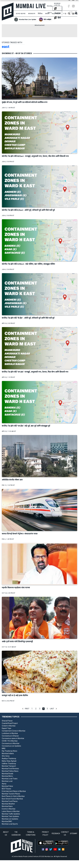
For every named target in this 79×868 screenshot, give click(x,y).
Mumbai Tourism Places (11, 794)
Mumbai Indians (8, 753)
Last (52, 709)
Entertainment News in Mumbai (14, 791)
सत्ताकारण (32, 14)
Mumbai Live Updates (10, 819)
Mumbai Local (7, 781)
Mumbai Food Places (10, 801)
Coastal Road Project (10, 723)
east (6, 47)
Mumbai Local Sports (10, 824)
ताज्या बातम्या (21, 14)
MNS (4, 748)
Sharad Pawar (7, 721)
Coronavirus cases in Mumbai (13, 738)
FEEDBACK (56, 833)
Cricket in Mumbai (9, 726)
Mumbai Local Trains (10, 779)
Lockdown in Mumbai (10, 733)
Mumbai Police (7, 786)
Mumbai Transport (9, 766)
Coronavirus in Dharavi (10, 736)
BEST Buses (6, 789)
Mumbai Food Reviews (10, 769)
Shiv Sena (6, 756)
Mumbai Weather (8, 804)
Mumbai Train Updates (10, 816)
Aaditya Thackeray (9, 758)
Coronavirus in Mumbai (11, 743)
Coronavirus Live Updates (11, 746)
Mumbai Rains (7, 806)
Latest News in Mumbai (11, 811)
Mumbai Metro (7, 776)
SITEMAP (74, 833)
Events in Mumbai (9, 809)
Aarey (4, 784)
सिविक (40, 14)
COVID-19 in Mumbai (10, 741)
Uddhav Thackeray (9, 764)
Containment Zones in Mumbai (14, 731)
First (27, 709)
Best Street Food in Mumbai (12, 799)
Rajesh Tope (6, 728)
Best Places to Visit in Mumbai (13, 796)
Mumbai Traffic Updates (11, 814)
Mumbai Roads (8, 774)
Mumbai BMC (7, 821)
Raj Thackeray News (9, 751)
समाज (47, 14)
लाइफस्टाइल (56, 14)
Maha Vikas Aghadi (9, 761)
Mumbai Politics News (10, 771)
